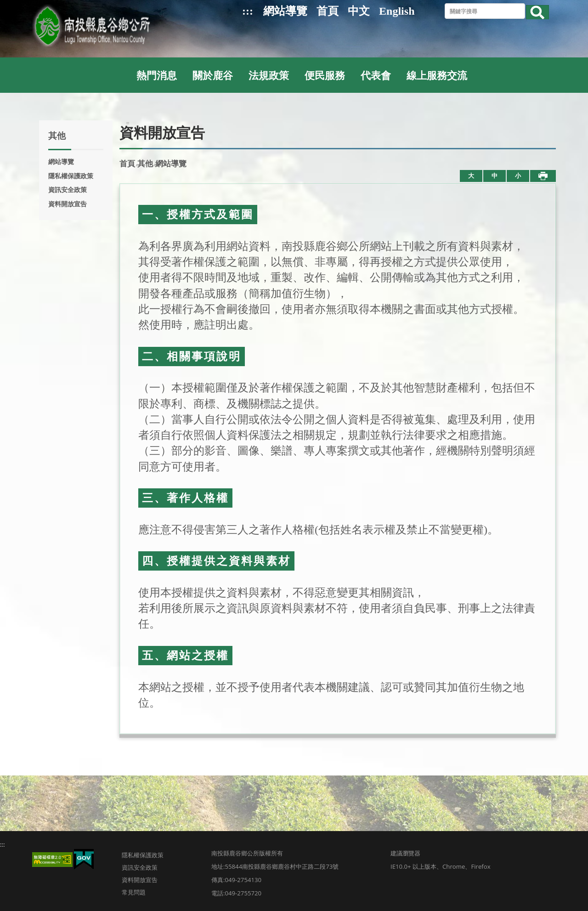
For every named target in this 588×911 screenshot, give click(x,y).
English (397, 11)
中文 (359, 11)
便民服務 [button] (325, 76)
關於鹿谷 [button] (213, 76)
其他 (145, 164)
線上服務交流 (437, 76)
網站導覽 (285, 11)
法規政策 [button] (269, 76)
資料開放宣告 (68, 204)
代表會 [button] (376, 76)
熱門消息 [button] (157, 76)
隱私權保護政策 (71, 176)
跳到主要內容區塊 (5, 5)
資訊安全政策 (68, 190)
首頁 (328, 11)
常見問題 (134, 892)
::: (248, 11)
